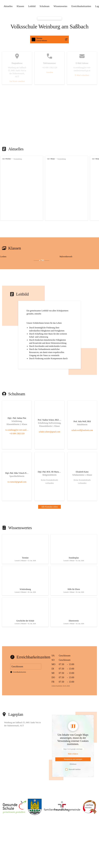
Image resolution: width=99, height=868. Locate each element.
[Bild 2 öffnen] (8, 261)
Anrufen (49, 72)
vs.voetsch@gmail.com (17, 486)
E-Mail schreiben (82, 75)
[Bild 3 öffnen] (25, 261)
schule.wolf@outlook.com (82, 435)
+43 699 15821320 (17, 438)
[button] (49, 812)
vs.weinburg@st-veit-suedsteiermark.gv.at (17, 434)
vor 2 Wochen (7, 159)
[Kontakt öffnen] (17, 425)
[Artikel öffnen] (25, 554)
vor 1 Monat (51, 159)
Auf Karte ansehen (17, 81)
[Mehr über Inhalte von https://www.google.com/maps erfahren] (73, 759)
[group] (49, 188)
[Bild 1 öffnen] (25, 259)
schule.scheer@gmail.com (50, 436)
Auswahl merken (73, 774)
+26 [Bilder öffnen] (41, 261)
